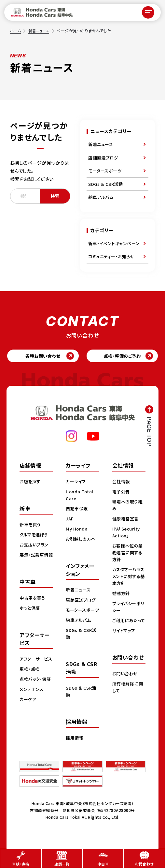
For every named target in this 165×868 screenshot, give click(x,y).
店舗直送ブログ (103, 158)
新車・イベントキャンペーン (114, 243)
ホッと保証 (31, 616)
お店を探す (31, 483)
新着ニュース (40, 30)
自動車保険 (78, 510)
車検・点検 (30, 684)
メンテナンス (32, 711)
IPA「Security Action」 (127, 534)
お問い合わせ (126, 682)
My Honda (77, 530)
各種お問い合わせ (43, 357)
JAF (70, 520)
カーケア (28, 721)
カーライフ (76, 483)
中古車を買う (33, 606)
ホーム (16, 30)
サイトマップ (125, 639)
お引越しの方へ (82, 540)
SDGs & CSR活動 (105, 184)
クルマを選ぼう (35, 536)
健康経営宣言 (126, 520)
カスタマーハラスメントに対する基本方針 (128, 578)
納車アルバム (101, 197)
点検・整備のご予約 (122, 357)
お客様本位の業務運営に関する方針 (129, 554)
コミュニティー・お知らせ (111, 256)
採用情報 (75, 746)
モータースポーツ (105, 171)
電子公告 (122, 493)
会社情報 (122, 483)
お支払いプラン (35, 546)
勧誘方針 (122, 595)
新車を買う (31, 526)
